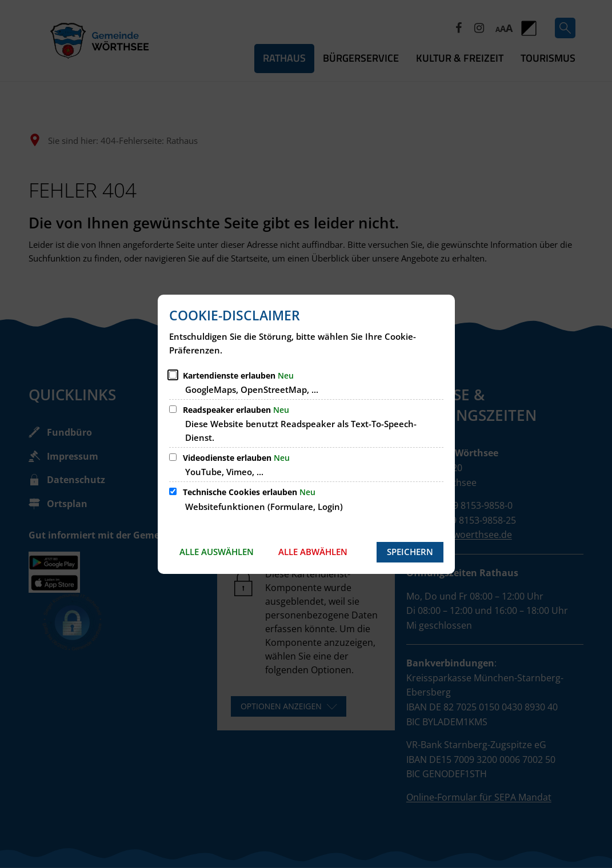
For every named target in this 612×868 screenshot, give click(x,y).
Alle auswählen (217, 552)
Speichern (410, 552)
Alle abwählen (313, 552)
